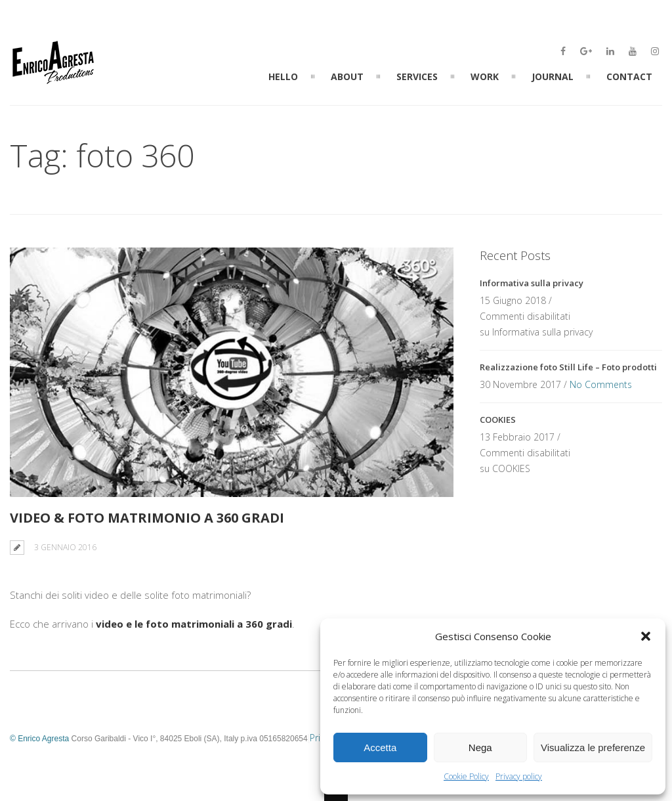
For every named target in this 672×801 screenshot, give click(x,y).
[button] (646, 636)
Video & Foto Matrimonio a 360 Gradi (147, 518)
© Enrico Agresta (39, 739)
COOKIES (498, 420)
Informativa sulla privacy (532, 283)
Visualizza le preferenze (593, 747)
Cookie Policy (466, 776)
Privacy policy (519, 776)
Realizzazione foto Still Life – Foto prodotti (568, 367)
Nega (480, 747)
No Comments (601, 384)
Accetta (380, 747)
